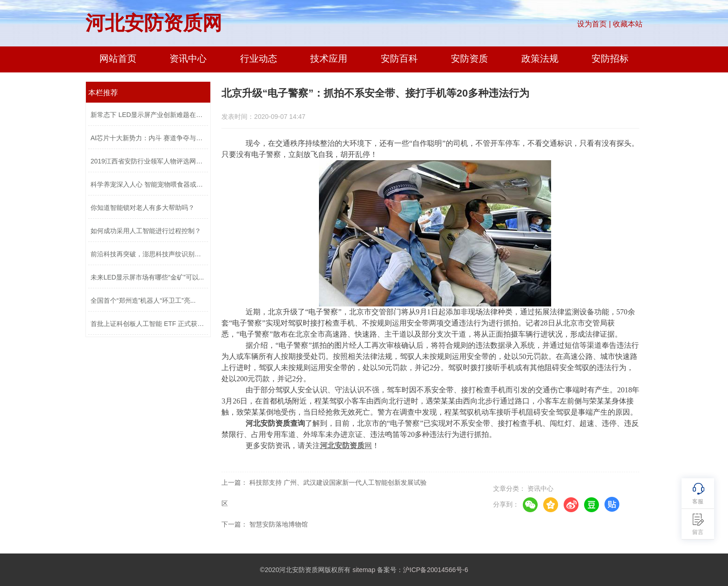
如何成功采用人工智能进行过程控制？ (146, 231)
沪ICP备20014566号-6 (435, 570)
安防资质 (469, 59)
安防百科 (399, 59)
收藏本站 (628, 24)
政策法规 (540, 59)
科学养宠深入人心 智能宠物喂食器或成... (148, 184)
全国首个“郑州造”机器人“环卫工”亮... (143, 300)
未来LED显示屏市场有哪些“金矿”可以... (147, 277)
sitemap (364, 570)
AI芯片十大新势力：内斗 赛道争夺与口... (148, 138)
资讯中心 (188, 59)
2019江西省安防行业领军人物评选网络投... (148, 161)
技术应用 (329, 59)
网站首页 (118, 59)
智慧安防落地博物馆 (279, 524)
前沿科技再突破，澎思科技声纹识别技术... (148, 254)
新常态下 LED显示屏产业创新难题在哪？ (148, 115)
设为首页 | (594, 24)
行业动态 (259, 59)
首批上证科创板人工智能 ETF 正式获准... (148, 324)
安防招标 (610, 59)
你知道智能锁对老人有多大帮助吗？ (143, 208)
